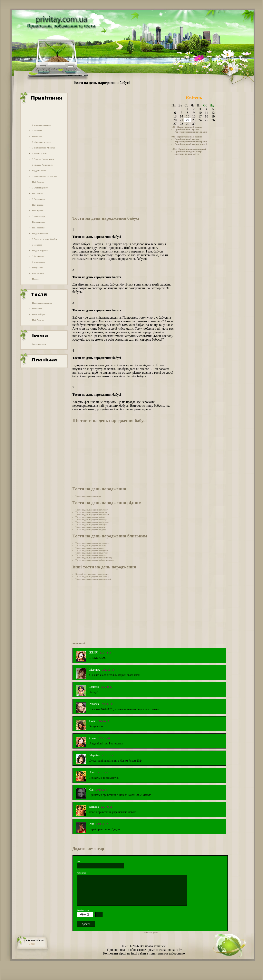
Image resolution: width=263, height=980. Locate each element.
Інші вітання (38, 273)
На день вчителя (40, 233)
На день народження (42, 303)
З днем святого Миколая (44, 148)
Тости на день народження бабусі (91, 524)
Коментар (81, 873)
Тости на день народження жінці (91, 545)
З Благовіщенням (40, 188)
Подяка (36, 279)
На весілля (37, 136)
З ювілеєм (37, 131)
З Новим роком (39, 153)
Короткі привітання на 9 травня (191, 142)
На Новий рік (38, 314)
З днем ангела (39, 262)
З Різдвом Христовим (42, 165)
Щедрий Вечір (39, 171)
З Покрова (37, 245)
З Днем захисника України (45, 239)
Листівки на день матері (187, 154)
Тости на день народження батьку (92, 510)
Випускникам (39, 222)
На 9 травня (38, 210)
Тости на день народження (88, 496)
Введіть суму (83, 910)
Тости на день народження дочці (91, 529)
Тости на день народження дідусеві (92, 522)
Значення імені (39, 344)
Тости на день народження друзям (92, 553)
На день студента (40, 250)
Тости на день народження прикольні (93, 579)
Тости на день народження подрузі (92, 550)
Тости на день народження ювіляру (92, 576)
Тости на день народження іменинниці (94, 558)
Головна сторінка (150, 932)
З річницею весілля (41, 142)
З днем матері (39, 216)
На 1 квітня (37, 193)
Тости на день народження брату (91, 517)
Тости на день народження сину (91, 527)
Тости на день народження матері (91, 512)
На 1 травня (38, 205)
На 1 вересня (38, 228)
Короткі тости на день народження (92, 574)
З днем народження (41, 125)
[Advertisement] (43, 113)
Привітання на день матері (188, 151)
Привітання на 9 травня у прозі (191, 144)
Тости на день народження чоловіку (93, 543)
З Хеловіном (38, 256)
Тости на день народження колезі (91, 555)
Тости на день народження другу (91, 548)
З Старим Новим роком (43, 159)
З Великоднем (39, 199)
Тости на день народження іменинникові (95, 560)
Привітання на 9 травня (187, 139)
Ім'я (79, 861)
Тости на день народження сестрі (91, 519)
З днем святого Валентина (45, 176)
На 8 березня (38, 182)
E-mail (32, 944)
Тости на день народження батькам (92, 515)
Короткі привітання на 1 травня (191, 132)
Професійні (38, 268)
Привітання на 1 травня (187, 129)
